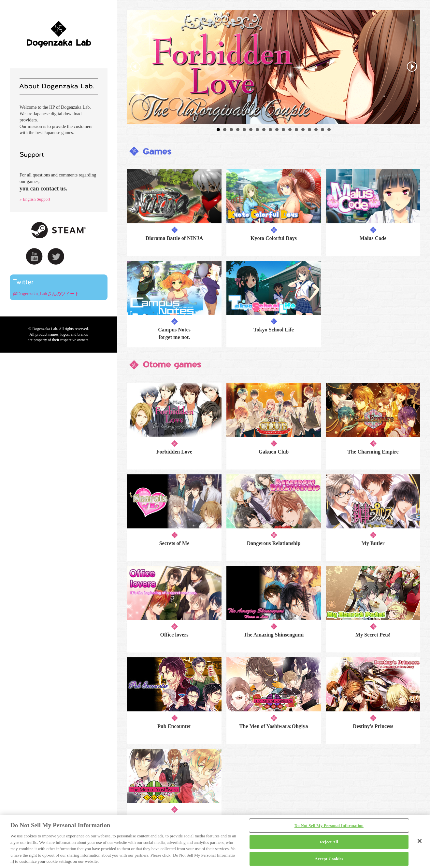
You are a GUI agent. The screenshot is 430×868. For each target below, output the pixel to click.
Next (412, 67)
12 (290, 130)
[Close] (420, 841)
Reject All (329, 842)
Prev (136, 67)
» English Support (35, 199)
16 (316, 130)
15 (309, 130)
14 (303, 130)
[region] (215, 841)
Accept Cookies (329, 859)
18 (329, 130)
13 (296, 130)
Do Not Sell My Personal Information (329, 826)
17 (322, 130)
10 (277, 130)
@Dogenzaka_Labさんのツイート (46, 294)
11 (283, 130)
